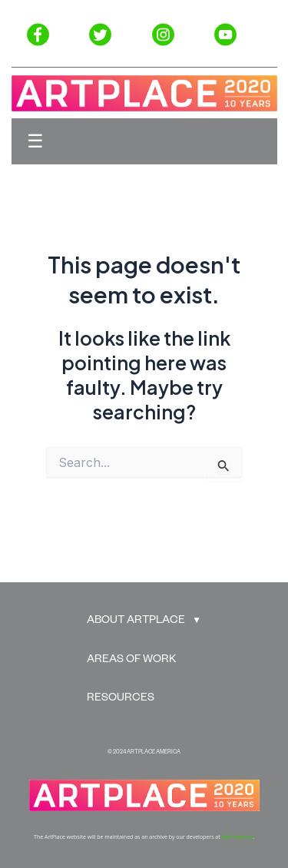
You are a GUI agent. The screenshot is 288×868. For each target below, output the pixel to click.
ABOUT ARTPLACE (136, 621)
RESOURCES (121, 699)
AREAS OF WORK (131, 661)
